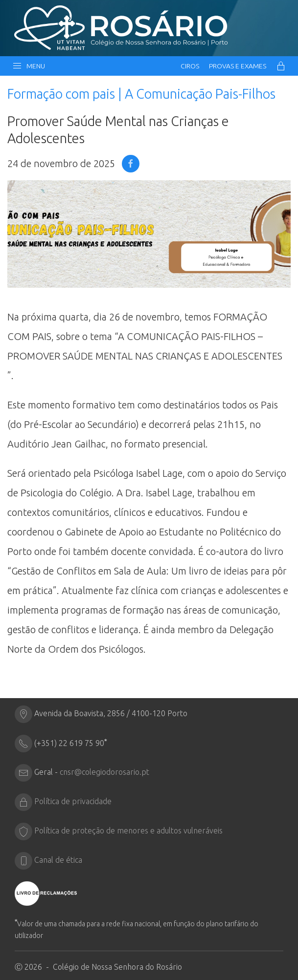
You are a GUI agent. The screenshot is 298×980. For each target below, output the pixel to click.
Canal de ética (58, 860)
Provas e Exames (238, 66)
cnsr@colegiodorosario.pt (104, 772)
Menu (29, 66)
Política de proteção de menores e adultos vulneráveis (128, 831)
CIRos (190, 66)
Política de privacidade (73, 802)
